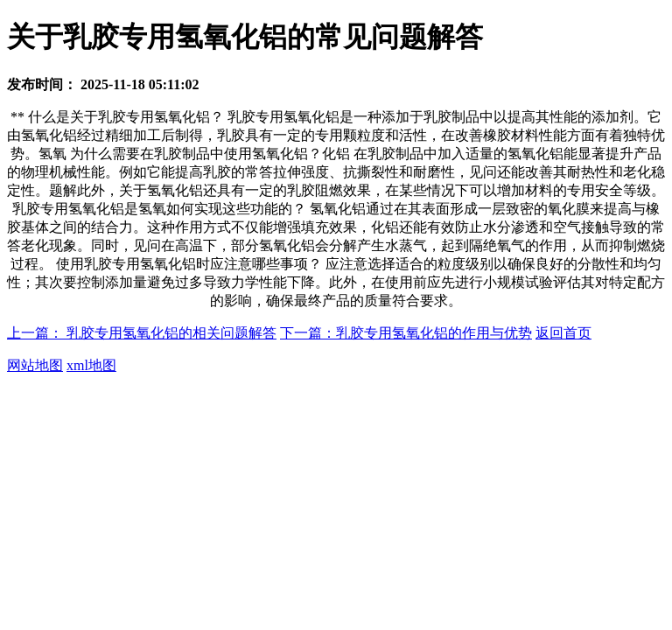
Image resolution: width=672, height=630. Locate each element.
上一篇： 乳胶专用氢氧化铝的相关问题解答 (142, 333)
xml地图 (91, 365)
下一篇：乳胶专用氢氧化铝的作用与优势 (406, 333)
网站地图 (35, 365)
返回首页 (563, 333)
